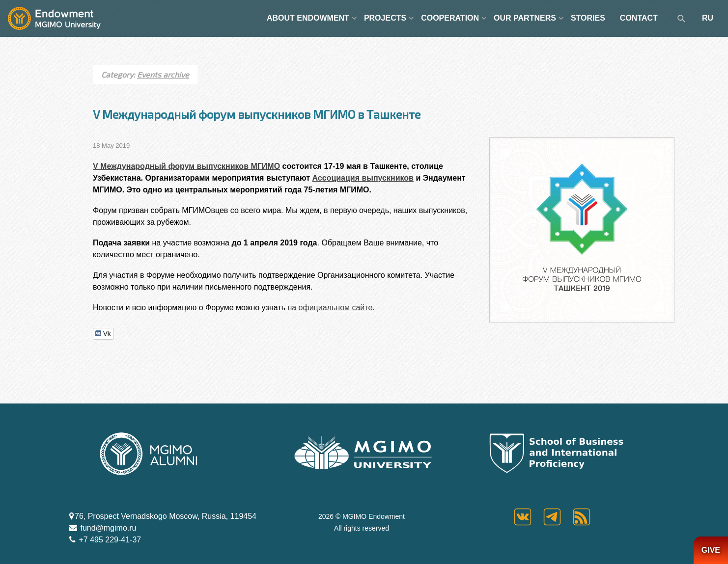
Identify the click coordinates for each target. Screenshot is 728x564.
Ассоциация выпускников (363, 178)
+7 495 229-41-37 (109, 540)
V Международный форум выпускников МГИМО (186, 166)
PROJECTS (385, 18)
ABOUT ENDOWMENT (308, 18)
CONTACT (639, 18)
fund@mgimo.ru (107, 528)
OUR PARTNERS (525, 18)
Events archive (163, 74)
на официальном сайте (330, 308)
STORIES (588, 18)
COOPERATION (450, 18)
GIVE (711, 550)
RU (708, 18)
